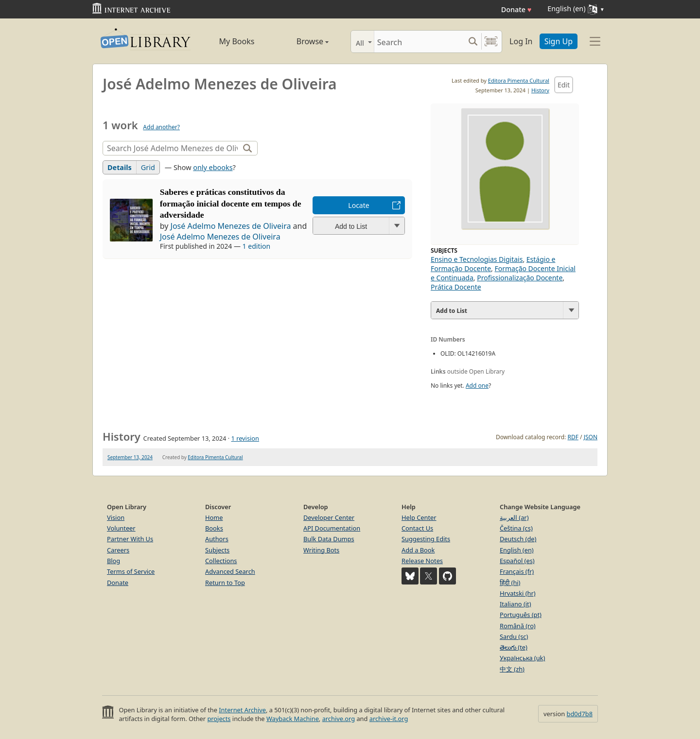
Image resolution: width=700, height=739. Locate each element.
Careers (118, 550)
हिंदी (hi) (510, 583)
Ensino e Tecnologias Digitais (477, 259)
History (540, 90)
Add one (477, 386)
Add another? (161, 127)
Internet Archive (242, 710)
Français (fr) (517, 571)
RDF (573, 437)
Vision (116, 517)
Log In (521, 41)
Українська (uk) (522, 658)
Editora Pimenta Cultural (519, 80)
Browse (302, 41)
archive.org (339, 719)
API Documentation (332, 528)
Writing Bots (321, 550)
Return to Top (225, 583)
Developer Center (329, 517)
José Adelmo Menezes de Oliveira (231, 226)
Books (214, 528)
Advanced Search (230, 571)
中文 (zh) (512, 669)
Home (214, 517)
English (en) (517, 550)
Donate (516, 9)
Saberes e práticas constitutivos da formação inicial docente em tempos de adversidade (231, 204)
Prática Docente (456, 287)
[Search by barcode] (491, 42)
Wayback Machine (293, 719)
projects (219, 719)
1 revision (245, 438)
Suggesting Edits (426, 539)
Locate (359, 205)
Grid (148, 167)
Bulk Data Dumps (329, 539)
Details (120, 167)
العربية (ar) (514, 517)
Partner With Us (130, 539)
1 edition (257, 246)
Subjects (217, 550)
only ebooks (213, 167)
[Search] (419, 42)
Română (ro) (518, 626)
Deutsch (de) (518, 539)
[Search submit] (473, 42)
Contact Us (417, 528)
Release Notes (422, 561)
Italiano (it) (516, 604)
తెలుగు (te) (514, 647)
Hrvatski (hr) (518, 593)
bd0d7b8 (580, 714)
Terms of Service (131, 571)
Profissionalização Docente (520, 278)
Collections (221, 561)
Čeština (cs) (516, 528)
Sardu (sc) (514, 636)
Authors (217, 539)
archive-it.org (389, 719)
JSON (591, 437)
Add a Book (418, 550)
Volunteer (121, 528)
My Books (237, 41)
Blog (114, 561)
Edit (564, 85)
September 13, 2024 (130, 457)
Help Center (419, 517)
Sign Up (559, 41)
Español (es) (517, 561)
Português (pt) (521, 615)
